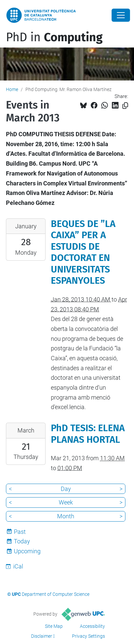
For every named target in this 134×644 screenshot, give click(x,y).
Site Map (54, 626)
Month (66, 516)
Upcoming (27, 551)
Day (66, 489)
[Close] (121, 15)
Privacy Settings (88, 636)
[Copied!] (125, 106)
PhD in (54, 37)
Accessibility (92, 626)
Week (66, 502)
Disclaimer (42, 636)
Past (20, 532)
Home (12, 89)
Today (22, 541)
